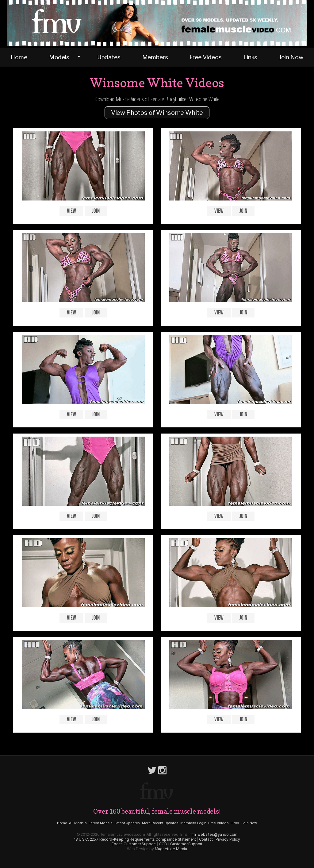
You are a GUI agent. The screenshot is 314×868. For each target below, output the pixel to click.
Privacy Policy (228, 839)
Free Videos (205, 57)
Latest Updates (127, 823)
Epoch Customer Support (134, 844)
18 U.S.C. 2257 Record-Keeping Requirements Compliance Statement (135, 839)
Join (96, 211)
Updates (109, 57)
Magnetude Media (171, 849)
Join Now (291, 57)
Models (59, 57)
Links (250, 57)
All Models (78, 823)
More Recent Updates (160, 823)
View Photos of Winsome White (157, 113)
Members (155, 57)
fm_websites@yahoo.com (214, 834)
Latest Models (101, 823)
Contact (206, 839)
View (71, 211)
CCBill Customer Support (181, 844)
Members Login (193, 823)
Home (19, 57)
